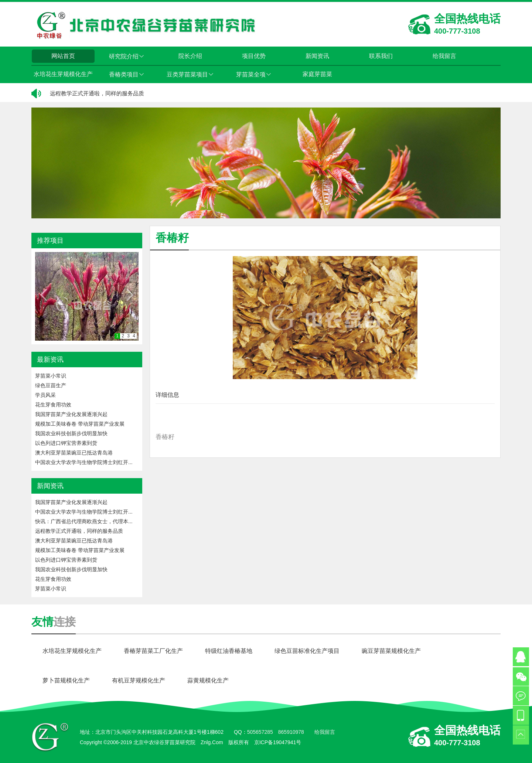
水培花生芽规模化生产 (63, 74)
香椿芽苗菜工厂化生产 (153, 651)
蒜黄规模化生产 (208, 680)
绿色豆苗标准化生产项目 (307, 651)
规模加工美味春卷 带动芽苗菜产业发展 (80, 424)
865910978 (291, 732)
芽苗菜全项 (254, 74)
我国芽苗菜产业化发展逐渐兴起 (71, 414)
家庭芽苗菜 (317, 74)
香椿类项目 (127, 74)
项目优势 (254, 56)
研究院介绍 (127, 56)
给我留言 (444, 56)
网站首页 (63, 56)
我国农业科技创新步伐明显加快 (71, 433)
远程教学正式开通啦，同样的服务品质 (97, 93)
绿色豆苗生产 (51, 385)
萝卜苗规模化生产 (66, 680)
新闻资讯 (317, 56)
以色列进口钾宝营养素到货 (66, 443)
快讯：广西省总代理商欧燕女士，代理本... (84, 521)
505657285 (260, 732)
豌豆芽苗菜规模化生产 (391, 651)
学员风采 (45, 395)
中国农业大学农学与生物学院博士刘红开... (84, 462)
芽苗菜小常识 (51, 376)
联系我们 (381, 56)
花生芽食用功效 (53, 405)
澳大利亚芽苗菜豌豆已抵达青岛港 (74, 453)
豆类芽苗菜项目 (190, 74)
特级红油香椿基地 (229, 651)
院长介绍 (190, 56)
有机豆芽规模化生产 (139, 680)
